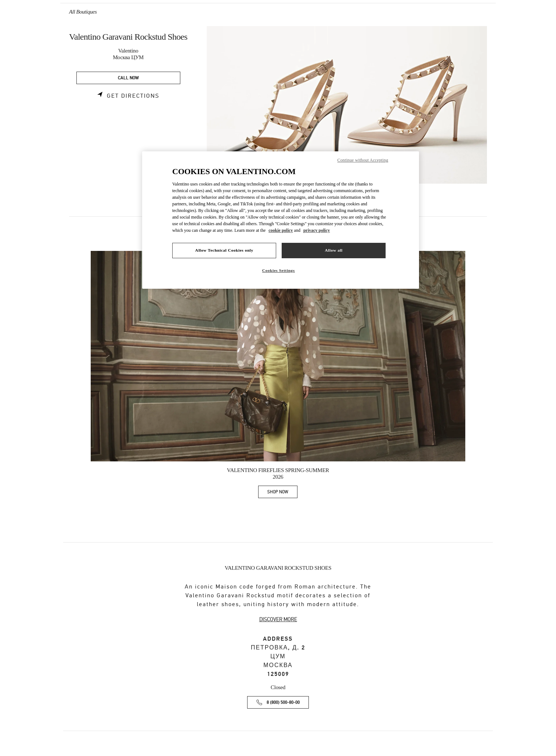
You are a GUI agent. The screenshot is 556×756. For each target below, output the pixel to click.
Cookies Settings (279, 270)
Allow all (333, 250)
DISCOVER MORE (278, 619)
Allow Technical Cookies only (224, 250)
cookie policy (281, 230)
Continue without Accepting (363, 160)
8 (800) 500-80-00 (283, 703)
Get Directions (133, 96)
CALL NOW (128, 78)
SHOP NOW (282, 493)
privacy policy (317, 230)
